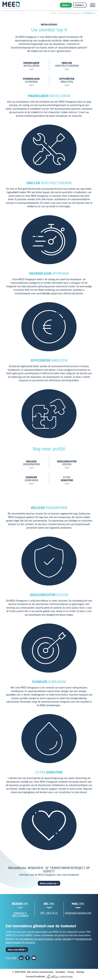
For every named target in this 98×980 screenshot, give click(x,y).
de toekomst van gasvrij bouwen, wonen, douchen (46, 939)
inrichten (67, 80)
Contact (79, 5)
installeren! (31, 64)
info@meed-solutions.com (78, 913)
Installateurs (89, 13)
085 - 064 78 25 (49, 913)
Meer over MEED (16, 950)
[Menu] (93, 5)
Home (65, 5)
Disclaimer (61, 972)
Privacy (71, 972)
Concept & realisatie (49, 977)
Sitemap (80, 972)
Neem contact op (48, 883)
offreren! (31, 80)
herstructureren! (67, 64)
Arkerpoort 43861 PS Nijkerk (20, 914)
